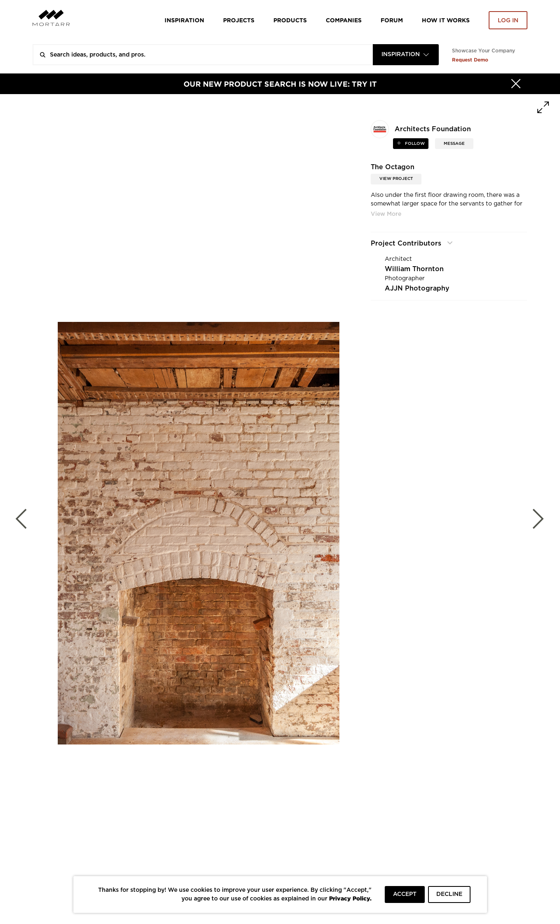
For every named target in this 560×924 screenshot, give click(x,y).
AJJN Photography (417, 288)
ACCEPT (405, 894)
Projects (239, 20)
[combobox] (406, 55)
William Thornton (414, 269)
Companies (344, 20)
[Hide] (516, 84)
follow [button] (414, 144)
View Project (396, 179)
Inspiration (184, 20)
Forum (392, 20)
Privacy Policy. (350, 898)
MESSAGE (454, 144)
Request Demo (470, 60)
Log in (508, 21)
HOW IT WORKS (446, 20)
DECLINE (449, 894)
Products (290, 20)
